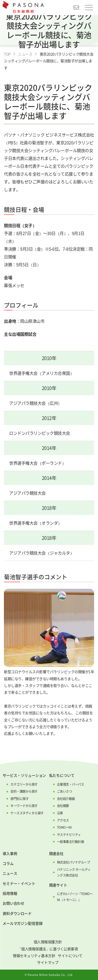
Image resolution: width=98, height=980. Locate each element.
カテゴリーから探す (24, 784)
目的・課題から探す (24, 791)
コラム (8, 863)
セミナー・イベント (19, 883)
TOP (7, 54)
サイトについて (70, 956)
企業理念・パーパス (71, 784)
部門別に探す (19, 799)
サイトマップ (48, 962)
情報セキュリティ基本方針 (34, 956)
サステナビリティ (69, 835)
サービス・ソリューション (24, 775)
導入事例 (10, 853)
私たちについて (62, 775)
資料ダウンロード (17, 913)
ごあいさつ (65, 791)
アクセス (63, 820)
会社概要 (63, 806)
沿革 (60, 813)
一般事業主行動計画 (71, 842)
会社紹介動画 (66, 799)
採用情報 (10, 893)
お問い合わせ (13, 903)
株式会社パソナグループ (74, 862)
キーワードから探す (24, 806)
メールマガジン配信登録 (22, 923)
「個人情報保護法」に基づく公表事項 (48, 949)
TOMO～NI (64, 827)
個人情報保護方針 (48, 942)
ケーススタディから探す (27, 813)
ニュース (25, 54)
